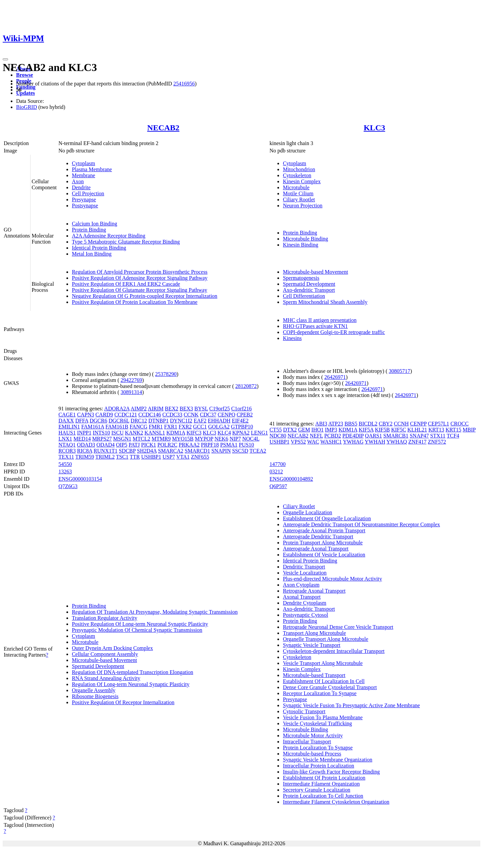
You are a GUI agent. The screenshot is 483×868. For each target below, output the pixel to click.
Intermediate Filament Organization (321, 784)
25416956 (184, 84)
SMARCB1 (396, 436)
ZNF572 (437, 442)
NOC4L (251, 439)
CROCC (460, 424)
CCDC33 (172, 415)
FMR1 (156, 427)
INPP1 (84, 433)
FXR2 (185, 427)
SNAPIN (221, 451)
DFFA (82, 421)
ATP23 (336, 424)
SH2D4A (147, 451)
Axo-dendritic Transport (309, 290)
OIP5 (122, 445)
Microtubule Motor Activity (313, 736)
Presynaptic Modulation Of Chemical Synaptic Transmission (137, 630)
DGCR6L (119, 421)
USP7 (169, 457)
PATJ (134, 445)
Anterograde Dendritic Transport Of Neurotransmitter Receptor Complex (361, 524)
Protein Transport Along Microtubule (323, 543)
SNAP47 (419, 436)
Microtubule (296, 187)
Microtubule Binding (305, 239)
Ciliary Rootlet (299, 199)
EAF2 (200, 421)
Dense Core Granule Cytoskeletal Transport (330, 687)
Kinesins (292, 338)
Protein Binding (89, 230)
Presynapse (84, 199)
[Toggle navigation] (5, 59)
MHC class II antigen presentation (320, 320)
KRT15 (453, 430)
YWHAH (375, 442)
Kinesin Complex (302, 181)
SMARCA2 (171, 451)
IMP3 (331, 430)
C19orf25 (220, 409)
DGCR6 (98, 421)
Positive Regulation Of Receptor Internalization (123, 702)
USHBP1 (151, 457)
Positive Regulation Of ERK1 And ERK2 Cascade (126, 284)
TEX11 (66, 457)
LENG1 (259, 433)
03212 (276, 472)
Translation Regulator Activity (104, 618)
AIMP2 (139, 409)
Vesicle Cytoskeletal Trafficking (317, 723)
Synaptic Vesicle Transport (311, 645)
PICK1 (149, 445)
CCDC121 (126, 415)
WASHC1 (331, 442)
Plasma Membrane (92, 169)
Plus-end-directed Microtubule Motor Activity (332, 579)
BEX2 (172, 409)
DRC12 (139, 421)
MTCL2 (142, 439)
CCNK (191, 415)
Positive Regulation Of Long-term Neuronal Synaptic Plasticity (140, 624)
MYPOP (204, 439)
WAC (313, 442)
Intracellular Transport (307, 742)
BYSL (201, 409)
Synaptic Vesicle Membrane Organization (327, 760)
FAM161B (117, 427)
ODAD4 (106, 445)
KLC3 (374, 128)
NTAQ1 (67, 445)
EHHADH (219, 421)
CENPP (418, 424)
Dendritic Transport (304, 567)
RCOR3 (67, 451)
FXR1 (171, 427)
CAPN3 (86, 415)
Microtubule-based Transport (314, 675)
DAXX (66, 421)
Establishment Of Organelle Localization (327, 518)
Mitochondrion (299, 169)
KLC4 (224, 433)
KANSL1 (155, 433)
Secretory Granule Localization (316, 790)
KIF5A (366, 430)
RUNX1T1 (105, 451)
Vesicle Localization (305, 573)
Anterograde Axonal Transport (316, 549)
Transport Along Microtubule (314, 633)
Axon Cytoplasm (301, 585)
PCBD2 (333, 436)
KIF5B (382, 430)
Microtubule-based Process (312, 754)
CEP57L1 (439, 424)
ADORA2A (117, 409)
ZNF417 (417, 442)
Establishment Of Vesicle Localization (324, 555)
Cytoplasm (83, 163)
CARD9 (104, 415)
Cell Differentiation (304, 296)
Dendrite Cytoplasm (304, 603)
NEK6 (222, 439)
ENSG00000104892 (291, 479)
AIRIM (155, 409)
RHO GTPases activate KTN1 (315, 326)
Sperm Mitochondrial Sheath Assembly (325, 302)
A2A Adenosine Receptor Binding (109, 236)
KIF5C (398, 430)
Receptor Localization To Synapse (319, 693)
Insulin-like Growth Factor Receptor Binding (331, 772)
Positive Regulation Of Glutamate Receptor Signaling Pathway (139, 290)
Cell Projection (88, 193)
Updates (25, 93)
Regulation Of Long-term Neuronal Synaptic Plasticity (131, 684)
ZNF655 (200, 457)
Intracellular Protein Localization (318, 766)
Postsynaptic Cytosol (305, 615)
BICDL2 (368, 424)
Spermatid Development (309, 284)
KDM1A (176, 433)
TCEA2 (258, 451)
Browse (24, 75)
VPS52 (298, 442)
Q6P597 (278, 486)
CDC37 (208, 415)
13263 (65, 472)
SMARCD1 (198, 451)
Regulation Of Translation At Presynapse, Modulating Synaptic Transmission (155, 612)
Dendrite (81, 187)
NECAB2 (163, 128)
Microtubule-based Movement (315, 272)
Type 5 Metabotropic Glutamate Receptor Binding (126, 242)
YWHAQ (397, 442)
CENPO (226, 415)
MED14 (82, 439)
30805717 (399, 371)
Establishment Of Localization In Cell (324, 681)
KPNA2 (241, 433)
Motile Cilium (298, 193)
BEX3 (186, 409)
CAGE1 (67, 415)
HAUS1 (67, 433)
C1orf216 (241, 409)
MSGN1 (122, 439)
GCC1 (200, 427)
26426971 (335, 377)
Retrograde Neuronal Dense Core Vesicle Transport (338, 627)
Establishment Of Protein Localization (324, 778)
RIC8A (85, 451)
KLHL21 (417, 430)
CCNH (401, 424)
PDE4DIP (353, 436)
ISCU (117, 433)
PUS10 (246, 445)
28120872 (246, 386)
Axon (78, 181)
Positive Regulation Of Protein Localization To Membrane (135, 302)
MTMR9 (161, 439)
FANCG (139, 427)
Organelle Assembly (94, 690)
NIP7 (235, 439)
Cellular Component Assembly (105, 654)
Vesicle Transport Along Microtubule (323, 663)
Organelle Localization (307, 512)
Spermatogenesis (301, 278)
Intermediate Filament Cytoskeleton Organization (336, 802)
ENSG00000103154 (80, 479)
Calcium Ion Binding (94, 224)
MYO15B (183, 439)
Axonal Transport (302, 597)
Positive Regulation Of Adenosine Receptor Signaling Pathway (140, 278)
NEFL (316, 436)
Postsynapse (85, 206)
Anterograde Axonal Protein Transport (324, 530)
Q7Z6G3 (68, 486)
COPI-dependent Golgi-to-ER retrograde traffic (334, 332)
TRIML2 (105, 457)
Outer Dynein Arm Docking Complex (112, 648)
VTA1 (183, 457)
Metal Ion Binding (92, 254)
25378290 (166, 374)
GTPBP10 (242, 427)
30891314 (131, 392)
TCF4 (453, 436)
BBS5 (351, 424)
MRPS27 (102, 439)
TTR (135, 457)
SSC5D (240, 451)
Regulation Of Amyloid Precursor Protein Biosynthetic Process (140, 272)
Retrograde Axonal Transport (314, 591)
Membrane (83, 175)
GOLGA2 (219, 427)
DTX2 (290, 430)
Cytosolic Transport (304, 711)
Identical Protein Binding (99, 248)
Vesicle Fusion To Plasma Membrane (323, 717)
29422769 (131, 380)
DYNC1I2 (181, 421)
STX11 (438, 436)
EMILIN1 (69, 427)
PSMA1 (229, 445)
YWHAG (353, 442)
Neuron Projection (303, 206)
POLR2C (167, 445)
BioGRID (26, 107)
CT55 (275, 430)
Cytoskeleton (297, 175)
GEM (304, 430)
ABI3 (321, 424)
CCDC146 (150, 415)
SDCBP (127, 451)
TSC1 (122, 457)
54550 (65, 464)
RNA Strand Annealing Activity (106, 678)
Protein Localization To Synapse (318, 748)
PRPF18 (210, 445)
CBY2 (386, 424)
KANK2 (134, 433)
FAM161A (93, 427)
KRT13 (436, 430)
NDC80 (278, 436)
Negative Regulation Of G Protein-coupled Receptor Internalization (145, 296)
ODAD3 (86, 445)
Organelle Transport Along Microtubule (325, 639)
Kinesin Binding (300, 245)
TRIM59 (85, 457)
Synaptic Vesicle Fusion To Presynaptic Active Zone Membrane (351, 705)
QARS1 (373, 436)
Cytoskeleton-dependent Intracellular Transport (334, 651)
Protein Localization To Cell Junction (323, 796)
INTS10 (101, 433)
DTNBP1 (158, 421)
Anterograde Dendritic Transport (318, 537)
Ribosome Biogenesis (95, 696)
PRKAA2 (189, 445)
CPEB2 (245, 415)
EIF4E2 (240, 421)
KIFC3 (194, 433)
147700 (277, 464)
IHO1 (317, 430)
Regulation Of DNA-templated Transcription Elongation (132, 672)
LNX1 (65, 439)
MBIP (469, 430)
